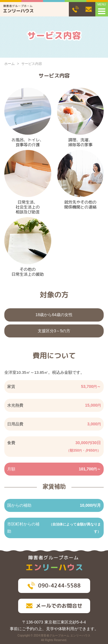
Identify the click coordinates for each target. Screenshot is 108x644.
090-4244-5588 (54, 586)
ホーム (10, 64)
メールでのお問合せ (54, 606)
